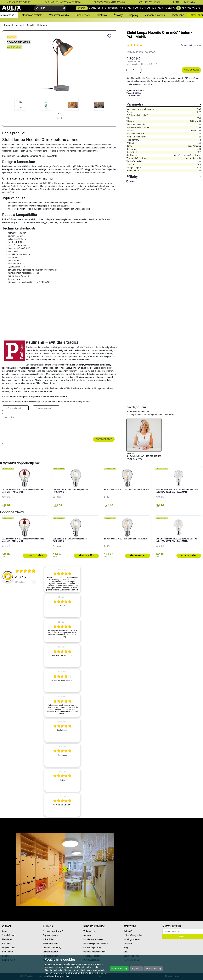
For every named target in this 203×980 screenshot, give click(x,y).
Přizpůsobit (136, 969)
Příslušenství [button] (83, 15)
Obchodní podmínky (52, 948)
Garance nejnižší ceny (191, 45)
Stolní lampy (43, 25)
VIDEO (123, 8)
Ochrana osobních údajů (94, 952)
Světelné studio (9, 935)
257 (21, 582)
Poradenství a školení (93, 939)
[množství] (134, 70)
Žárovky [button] (118, 15)
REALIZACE (133, 8)
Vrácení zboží (49, 939)
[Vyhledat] (64, 8)
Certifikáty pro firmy (92, 948)
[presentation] (58, 114)
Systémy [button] (102, 15)
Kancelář (31, 25)
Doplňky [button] (134, 15)
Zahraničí (128, 931)
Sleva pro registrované (53, 931)
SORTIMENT (95, 8)
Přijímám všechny (119, 969)
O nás (5, 931)
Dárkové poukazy (51, 952)
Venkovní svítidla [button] (59, 15)
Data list (132, 181)
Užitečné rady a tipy (133, 935)
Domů (7, 25)
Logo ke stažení (9, 948)
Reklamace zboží (50, 944)
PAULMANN (138, 93)
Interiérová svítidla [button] (32, 15)
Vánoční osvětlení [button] (155, 15)
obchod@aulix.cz (188, 2)
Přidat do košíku (191, 70)
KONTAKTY (170, 8)
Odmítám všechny (153, 969)
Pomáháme (7, 952)
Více (150, 84)
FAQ (154, 8)
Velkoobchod (89, 931)
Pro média (7, 944)
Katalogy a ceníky (132, 939)
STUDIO (82, 8)
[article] (62, 579)
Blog (126, 952)
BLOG (160, 8)
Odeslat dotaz (104, 439)
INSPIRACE (145, 8)
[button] (58, 118)
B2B (104, 8)
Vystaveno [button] (178, 15)
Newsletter (7, 939)
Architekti (88, 935)
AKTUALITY (113, 8)
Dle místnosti (18, 25)
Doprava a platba (50, 935)
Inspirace (128, 944)
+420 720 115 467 (152, 2)
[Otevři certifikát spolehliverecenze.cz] (25, 571)
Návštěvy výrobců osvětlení (96, 944)
